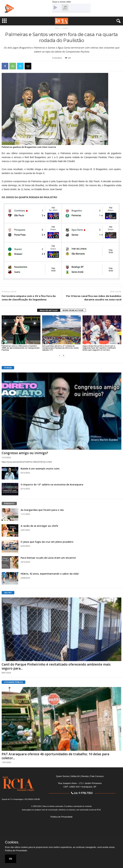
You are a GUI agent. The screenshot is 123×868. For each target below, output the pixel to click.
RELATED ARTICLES (49, 310)
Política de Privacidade (61, 817)
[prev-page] (60, 355)
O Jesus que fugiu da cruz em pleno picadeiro (47, 542)
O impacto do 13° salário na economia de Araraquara (52, 484)
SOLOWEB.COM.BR (32, 799)
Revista (85, 776)
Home (57, 28)
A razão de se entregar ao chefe (39, 526)
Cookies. (12, 842)
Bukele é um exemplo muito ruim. (40, 469)
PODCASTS (9, 503)
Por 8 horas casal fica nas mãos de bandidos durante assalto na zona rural (94, 298)
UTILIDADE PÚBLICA (13, 682)
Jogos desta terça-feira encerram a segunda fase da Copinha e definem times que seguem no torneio (99, 348)
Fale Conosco (97, 776)
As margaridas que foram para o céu (42, 510)
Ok (11, 859)
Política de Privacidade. (16, 850)
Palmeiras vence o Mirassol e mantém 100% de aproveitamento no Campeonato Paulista (21, 348)
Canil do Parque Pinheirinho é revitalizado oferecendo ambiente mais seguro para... (56, 666)
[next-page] (64, 355)
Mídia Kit (75, 776)
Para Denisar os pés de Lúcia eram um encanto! (48, 558)
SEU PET (8, 593)
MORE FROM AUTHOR (73, 310)
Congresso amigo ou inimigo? (25, 453)
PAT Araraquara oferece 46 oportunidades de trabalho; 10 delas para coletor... (55, 756)
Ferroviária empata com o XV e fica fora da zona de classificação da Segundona (29, 298)
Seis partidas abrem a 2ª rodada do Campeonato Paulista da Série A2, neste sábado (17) (60, 348)
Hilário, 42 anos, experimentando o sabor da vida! (50, 574)
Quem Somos (63, 776)
